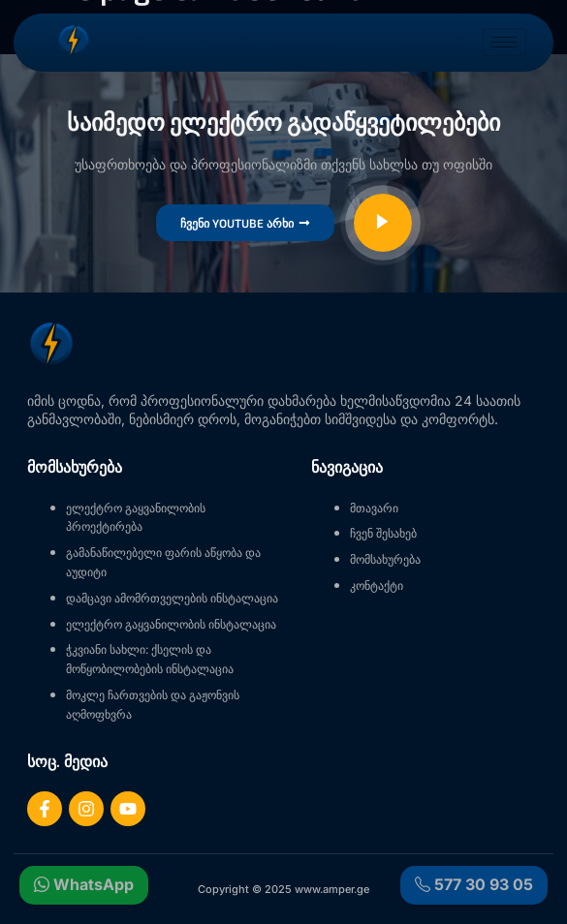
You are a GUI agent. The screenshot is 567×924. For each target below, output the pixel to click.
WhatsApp (84, 885)
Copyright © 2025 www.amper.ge (283, 889)
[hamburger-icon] (504, 42)
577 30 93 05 (474, 885)
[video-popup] (383, 223)
